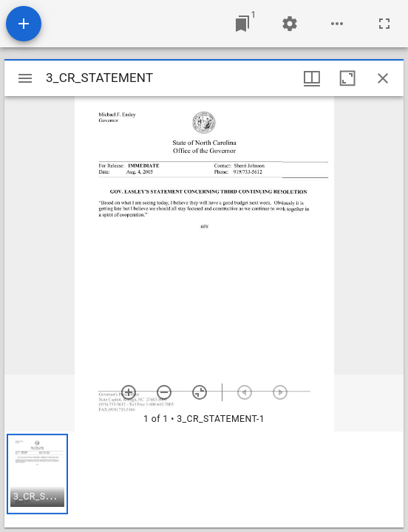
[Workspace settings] (290, 24)
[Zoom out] (164, 392)
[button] (37, 474)
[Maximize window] (347, 78)
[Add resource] (24, 24)
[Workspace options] (337, 24)
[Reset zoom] (200, 392)
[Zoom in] (129, 392)
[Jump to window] (242, 24)
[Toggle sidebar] (25, 78)
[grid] (204, 480)
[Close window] (383, 78)
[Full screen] (384, 24)
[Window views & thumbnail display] (312, 78)
